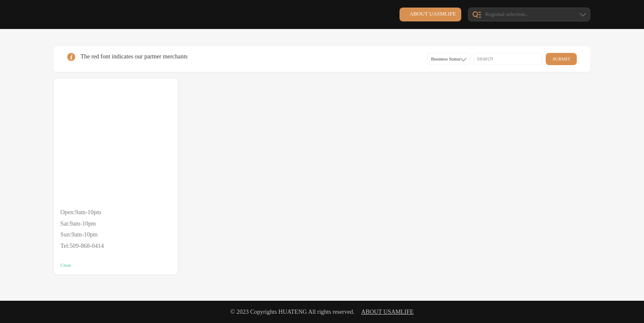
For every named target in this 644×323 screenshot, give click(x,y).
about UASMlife (433, 14)
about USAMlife (388, 312)
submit (561, 59)
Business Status (449, 59)
